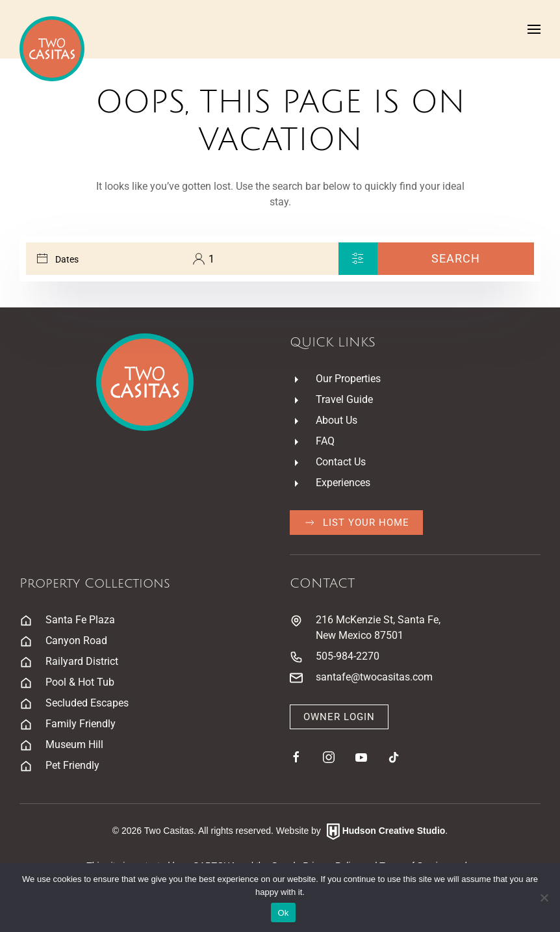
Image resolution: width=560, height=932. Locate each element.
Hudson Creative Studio (394, 831)
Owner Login (339, 717)
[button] (534, 29)
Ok (283, 913)
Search (456, 258)
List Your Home (356, 523)
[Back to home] (52, 49)
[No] (544, 898)
